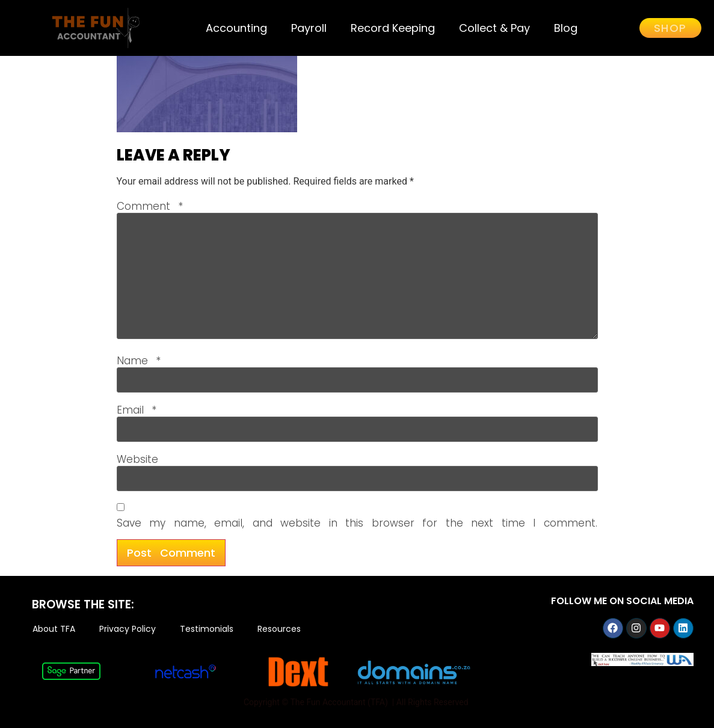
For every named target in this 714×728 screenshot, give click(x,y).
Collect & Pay (494, 28)
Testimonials (207, 629)
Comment (150, 206)
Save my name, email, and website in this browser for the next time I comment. (357, 523)
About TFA (54, 629)
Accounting (236, 28)
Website (137, 460)
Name (139, 361)
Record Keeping (393, 28)
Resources (279, 629)
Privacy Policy (128, 629)
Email (137, 410)
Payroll (309, 28)
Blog (566, 28)
